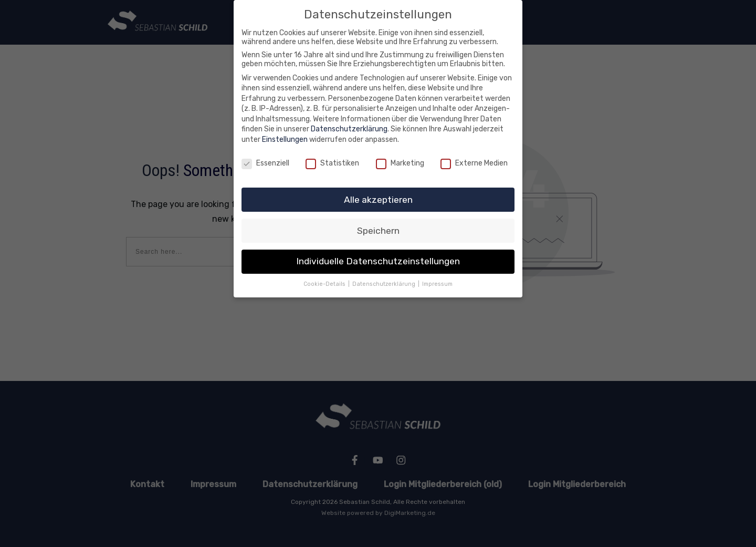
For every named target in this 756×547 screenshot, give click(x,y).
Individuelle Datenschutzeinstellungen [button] (378, 261)
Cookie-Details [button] (325, 284)
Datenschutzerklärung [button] (385, 284)
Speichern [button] (378, 231)
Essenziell (265, 163)
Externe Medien (474, 163)
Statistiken (332, 163)
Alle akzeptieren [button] (378, 200)
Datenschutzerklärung (349, 129)
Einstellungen (285, 140)
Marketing (400, 163)
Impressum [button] (437, 284)
